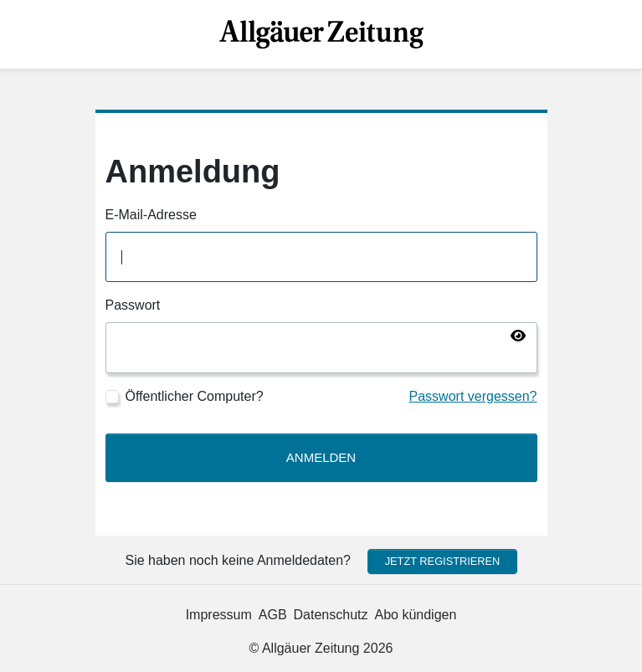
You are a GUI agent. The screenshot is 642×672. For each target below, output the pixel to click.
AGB (273, 615)
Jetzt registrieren (443, 561)
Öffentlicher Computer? (195, 396)
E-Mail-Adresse (151, 215)
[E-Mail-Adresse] (321, 257)
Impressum (219, 615)
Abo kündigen (416, 615)
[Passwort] (321, 348)
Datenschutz (331, 615)
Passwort (133, 305)
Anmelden (321, 457)
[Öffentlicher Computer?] (112, 397)
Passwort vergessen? (473, 396)
